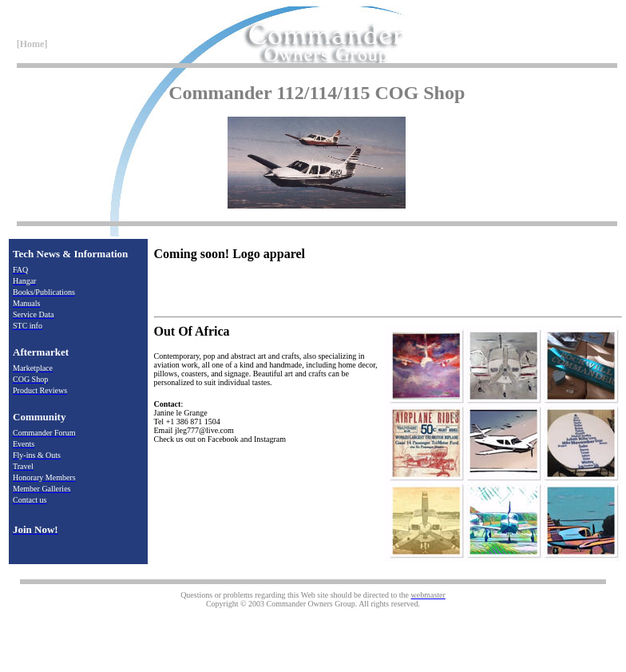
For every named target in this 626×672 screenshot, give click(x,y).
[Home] (31, 44)
